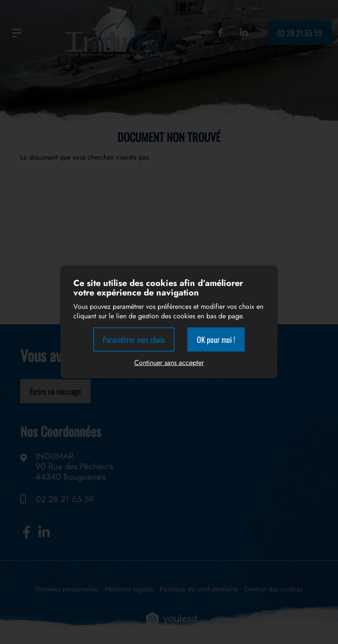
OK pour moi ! (216, 339)
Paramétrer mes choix (134, 339)
